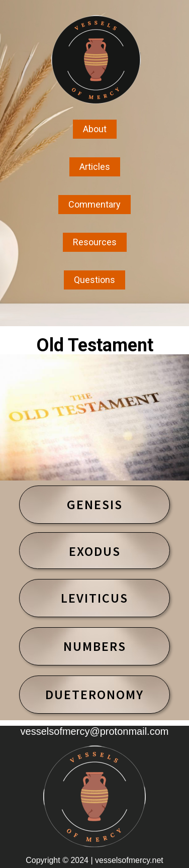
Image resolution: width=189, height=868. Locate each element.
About (95, 129)
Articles (95, 167)
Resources (95, 242)
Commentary (94, 204)
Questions (94, 280)
